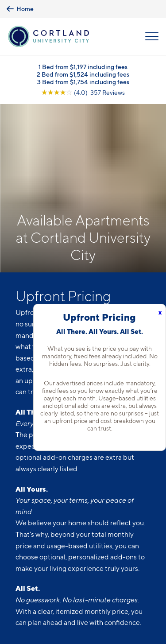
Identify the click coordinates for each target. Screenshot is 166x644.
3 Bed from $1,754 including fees (83, 82)
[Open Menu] (152, 36)
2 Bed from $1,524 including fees (83, 74)
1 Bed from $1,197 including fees (83, 67)
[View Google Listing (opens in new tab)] (83, 92)
